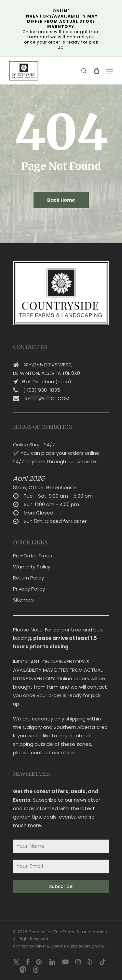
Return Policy (28, 578)
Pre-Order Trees (33, 556)
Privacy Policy (29, 589)
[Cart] (96, 71)
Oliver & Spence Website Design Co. (70, 946)
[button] (109, 71)
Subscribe (61, 886)
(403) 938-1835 (42, 390)
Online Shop (27, 445)
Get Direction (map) (47, 382)
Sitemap (23, 600)
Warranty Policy (32, 567)
